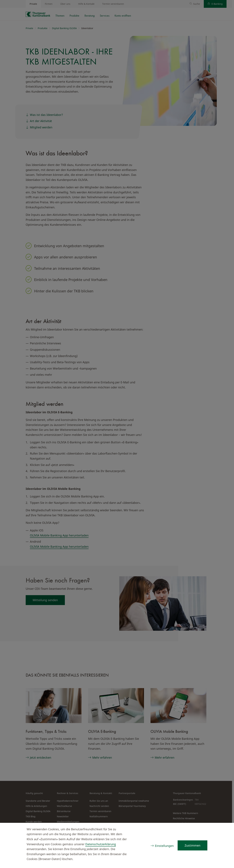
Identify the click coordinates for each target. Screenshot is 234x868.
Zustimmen (192, 845)
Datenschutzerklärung (101, 844)
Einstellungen (164, 846)
